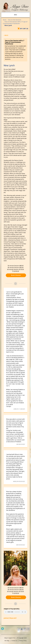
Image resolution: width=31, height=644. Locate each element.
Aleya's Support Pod (10, 638)
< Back (6, 35)
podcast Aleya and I (10, 618)
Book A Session (16, 275)
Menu (15, 15)
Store (5, 20)
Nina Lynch (8, 25)
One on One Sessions (15, 20)
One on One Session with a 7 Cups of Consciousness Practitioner (15, 23)
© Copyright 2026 (22, 638)
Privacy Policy (23, 641)
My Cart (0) (24, 29)
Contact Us (14, 641)
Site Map (7, 641)
